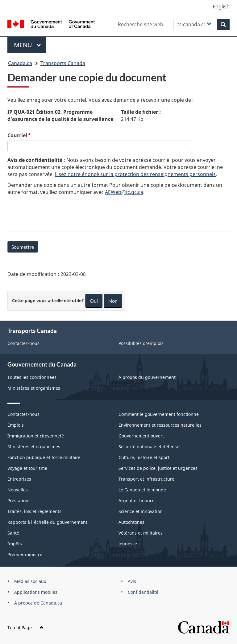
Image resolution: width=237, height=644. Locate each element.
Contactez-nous (23, 343)
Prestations (19, 500)
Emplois (16, 425)
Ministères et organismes (34, 388)
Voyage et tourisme (27, 468)
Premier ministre (25, 554)
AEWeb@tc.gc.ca (124, 192)
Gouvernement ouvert (141, 436)
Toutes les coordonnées (32, 377)
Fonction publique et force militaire (44, 457)
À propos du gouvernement (147, 377)
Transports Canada (63, 63)
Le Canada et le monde (142, 490)
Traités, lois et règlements (34, 511)
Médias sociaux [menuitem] (30, 581)
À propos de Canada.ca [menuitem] (38, 603)
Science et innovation (141, 511)
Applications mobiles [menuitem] (36, 592)
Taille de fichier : (141, 112)
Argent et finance (137, 500)
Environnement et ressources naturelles (160, 425)
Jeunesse (128, 544)
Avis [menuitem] (132, 581)
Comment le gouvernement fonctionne (159, 414)
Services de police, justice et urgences (158, 468)
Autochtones (131, 522)
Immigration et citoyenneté (36, 436)
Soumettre (23, 247)
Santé (13, 533)
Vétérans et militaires (141, 533)
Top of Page (26, 628)
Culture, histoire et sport (144, 457)
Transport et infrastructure (146, 479)
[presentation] (54, 212)
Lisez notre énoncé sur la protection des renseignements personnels (135, 174)
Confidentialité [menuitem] (143, 592)
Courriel (17, 135)
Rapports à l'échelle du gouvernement (47, 522)
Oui (94, 301)
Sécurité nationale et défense (149, 447)
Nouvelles (18, 490)
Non (113, 301)
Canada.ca (20, 63)
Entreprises (19, 479)
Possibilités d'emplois (141, 343)
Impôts (15, 544)
